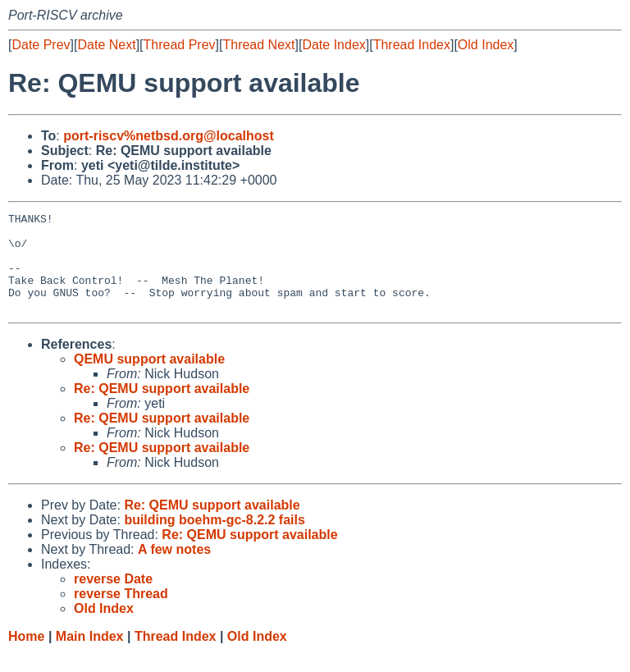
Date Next (106, 45)
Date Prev (41, 45)
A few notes (174, 569)
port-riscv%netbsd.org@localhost (169, 136)
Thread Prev (180, 45)
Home (26, 656)
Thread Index (412, 45)
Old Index (486, 45)
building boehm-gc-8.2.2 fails (214, 539)
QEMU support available (149, 379)
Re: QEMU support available (162, 408)
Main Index (90, 656)
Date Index (333, 45)
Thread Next (258, 45)
